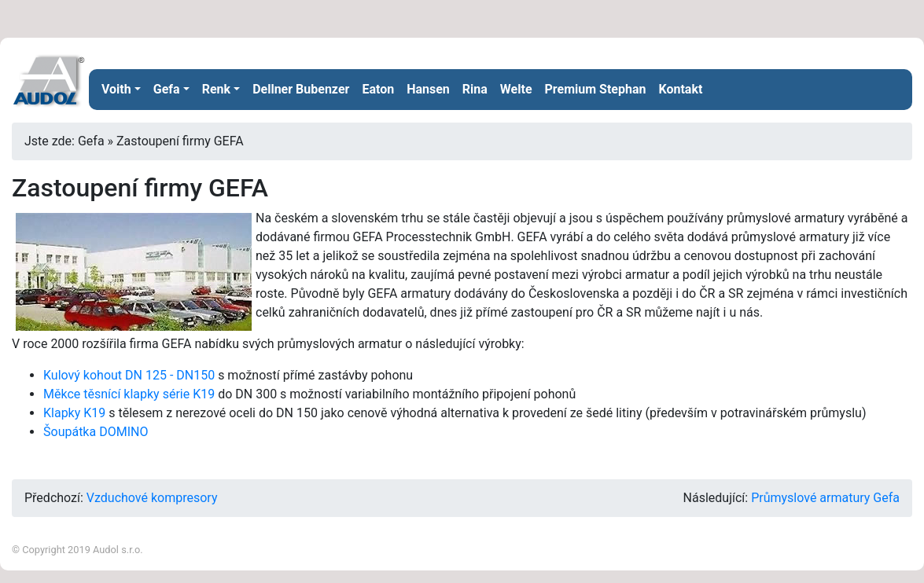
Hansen (428, 89)
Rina (475, 89)
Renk (216, 89)
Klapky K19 (74, 413)
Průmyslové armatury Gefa (825, 498)
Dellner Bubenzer (301, 89)
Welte (516, 89)
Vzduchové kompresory (152, 498)
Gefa (167, 89)
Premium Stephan (596, 89)
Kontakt (680, 89)
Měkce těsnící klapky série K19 (129, 394)
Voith (116, 89)
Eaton (378, 89)
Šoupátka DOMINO (96, 432)
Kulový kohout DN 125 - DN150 (129, 375)
